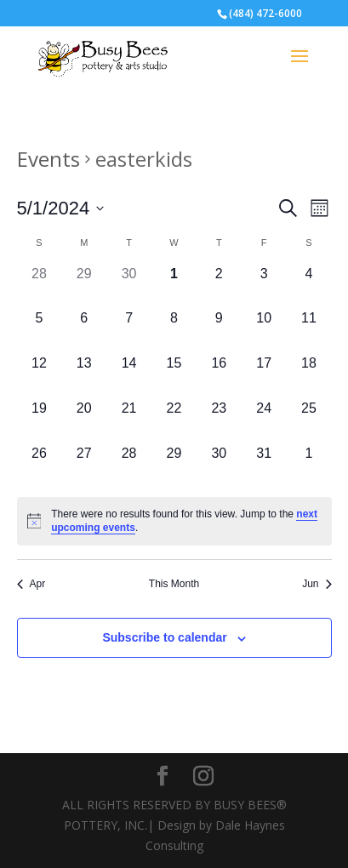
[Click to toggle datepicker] (61, 208)
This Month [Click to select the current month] (174, 584)
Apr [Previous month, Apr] (31, 584)
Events (48, 159)
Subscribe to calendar (164, 637)
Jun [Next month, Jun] (317, 584)
